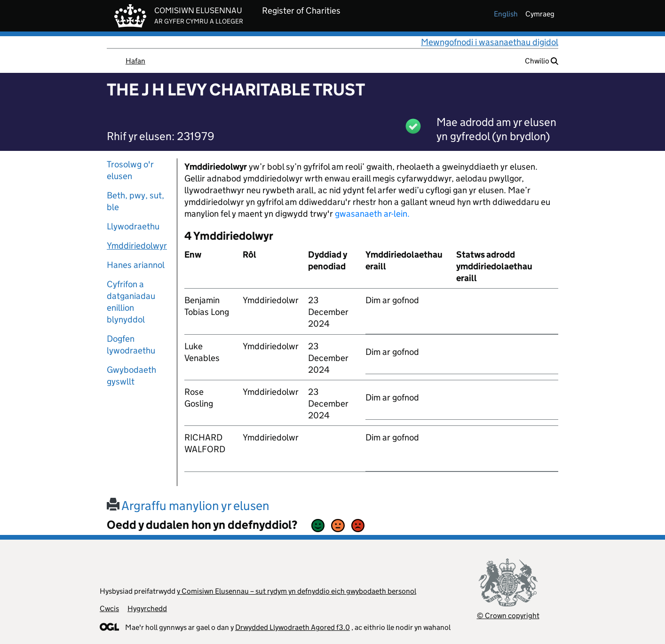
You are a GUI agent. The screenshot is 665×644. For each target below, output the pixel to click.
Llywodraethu (133, 226)
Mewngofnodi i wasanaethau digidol (490, 42)
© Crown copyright (508, 616)
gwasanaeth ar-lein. (372, 214)
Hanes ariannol (136, 265)
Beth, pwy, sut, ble (135, 201)
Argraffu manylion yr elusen (188, 506)
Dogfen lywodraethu (131, 345)
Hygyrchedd (147, 609)
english (506, 14)
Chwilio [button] (542, 61)
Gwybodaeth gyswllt (131, 376)
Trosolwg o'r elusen (130, 170)
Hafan (135, 61)
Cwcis (109, 609)
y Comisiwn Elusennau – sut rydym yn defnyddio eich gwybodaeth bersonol (297, 591)
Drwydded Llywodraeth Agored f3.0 (293, 627)
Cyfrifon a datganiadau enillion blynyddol (131, 302)
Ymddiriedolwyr (137, 246)
